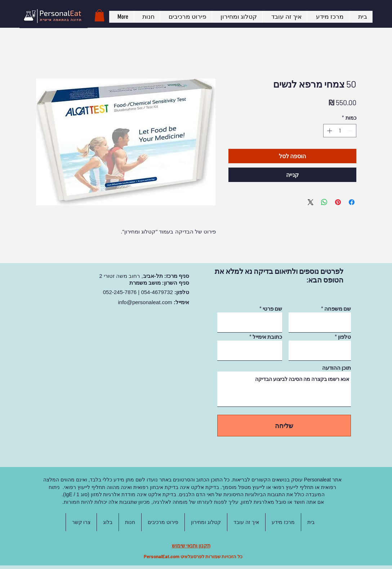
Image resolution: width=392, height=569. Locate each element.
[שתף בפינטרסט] (338, 202)
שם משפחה (338, 309)
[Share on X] (311, 202)
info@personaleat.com (145, 302)
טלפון (344, 337)
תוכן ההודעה (337, 368)
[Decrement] (351, 131)
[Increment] (329, 131)
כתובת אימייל (267, 337)
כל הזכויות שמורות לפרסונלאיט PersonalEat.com (193, 556)
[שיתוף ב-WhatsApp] (324, 202)
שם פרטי (272, 309)
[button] (99, 15)
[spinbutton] (340, 131)
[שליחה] (284, 426)
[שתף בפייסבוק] (352, 202)
